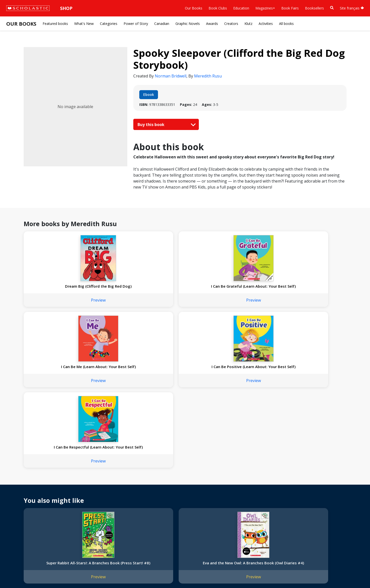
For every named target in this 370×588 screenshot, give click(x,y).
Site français (352, 8)
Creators (231, 24)
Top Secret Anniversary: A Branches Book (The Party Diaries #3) (250, 412)
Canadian (162, 24)
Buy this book (165, 125)
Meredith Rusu (208, 76)
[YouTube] (176, 484)
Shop (66, 8)
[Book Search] (332, 8)
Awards (212, 24)
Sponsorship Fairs (23, 518)
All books (286, 24)
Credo (14, 489)
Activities (266, 24)
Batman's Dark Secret (184, 407)
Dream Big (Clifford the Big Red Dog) (53, 289)
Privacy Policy (37, 573)
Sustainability (19, 524)
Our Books (194, 8)
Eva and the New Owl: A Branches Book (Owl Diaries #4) (119, 412)
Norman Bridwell (171, 76)
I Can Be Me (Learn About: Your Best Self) (184, 289)
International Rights (84, 483)
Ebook (149, 95)
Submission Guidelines (27, 536)
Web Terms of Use (66, 573)
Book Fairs (290, 8)
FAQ (72, 494)
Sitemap (16, 573)
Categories (109, 24)
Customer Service (169, 490)
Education (241, 8)
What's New (84, 24)
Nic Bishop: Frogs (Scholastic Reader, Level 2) (315, 409)
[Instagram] (157, 484)
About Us (16, 483)
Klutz (248, 24)
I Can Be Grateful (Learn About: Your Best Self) (119, 289)
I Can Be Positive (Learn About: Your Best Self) (250, 289)
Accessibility (19, 506)
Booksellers (314, 8)
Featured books (55, 24)
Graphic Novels (188, 24)
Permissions (79, 489)
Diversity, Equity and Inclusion (33, 500)
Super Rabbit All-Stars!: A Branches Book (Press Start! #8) (53, 412)
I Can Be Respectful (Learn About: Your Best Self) (315, 289)
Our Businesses (22, 494)
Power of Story (136, 24)
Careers (15, 530)
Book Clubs (218, 8)
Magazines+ (265, 8)
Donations (17, 512)
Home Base (128, 483)
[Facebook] (167, 484)
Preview (53, 305)
